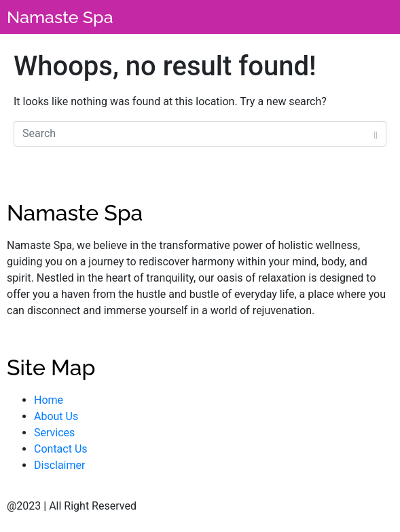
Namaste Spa (60, 17)
